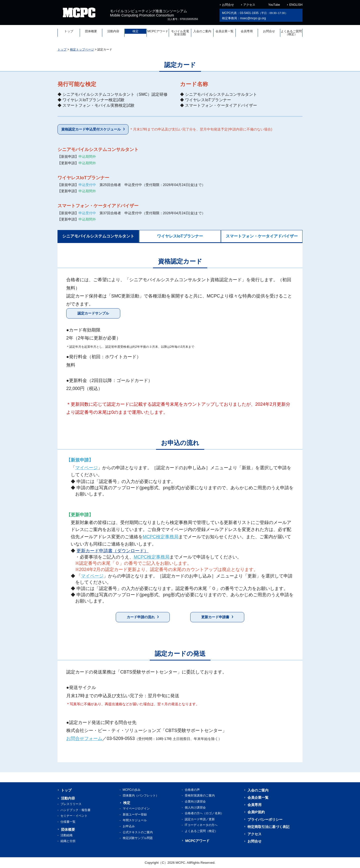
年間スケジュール (135, 820)
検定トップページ (82, 49)
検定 (135, 31)
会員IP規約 (256, 812)
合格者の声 (192, 790)
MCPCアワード (158, 31)
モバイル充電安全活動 (180, 33)
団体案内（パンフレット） (141, 795)
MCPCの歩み (132, 790)
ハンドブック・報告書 (75, 810)
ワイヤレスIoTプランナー (180, 236)
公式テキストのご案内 (138, 832)
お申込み (129, 826)
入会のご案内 (202, 31)
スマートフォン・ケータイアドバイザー (262, 236)
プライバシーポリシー (265, 819)
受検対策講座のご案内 (200, 795)
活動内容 (113, 31)
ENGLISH (296, 5)
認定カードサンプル (93, 313)
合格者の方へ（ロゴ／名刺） (204, 813)
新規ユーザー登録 (135, 814)
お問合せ (228, 5)
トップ (69, 31)
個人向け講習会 (195, 807)
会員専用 (247, 31)
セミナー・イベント (74, 816)
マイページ (86, 468)
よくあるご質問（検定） (291, 33)
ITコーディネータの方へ (201, 825)
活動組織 (66, 835)
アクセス (249, 5)
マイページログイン (136, 808)
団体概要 (91, 31)
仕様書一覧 (68, 822)
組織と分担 (68, 841)
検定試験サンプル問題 (138, 838)
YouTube (274, 5)
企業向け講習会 (195, 801)
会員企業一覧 (224, 31)
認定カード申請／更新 (200, 819)
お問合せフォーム (84, 738)
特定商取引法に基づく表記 (268, 827)
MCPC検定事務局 (161, 537)
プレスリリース (71, 804)
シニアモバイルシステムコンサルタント (98, 236)
